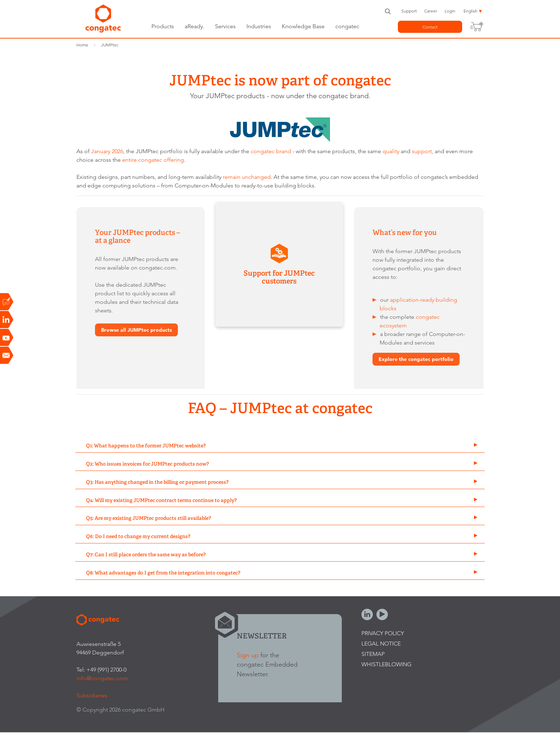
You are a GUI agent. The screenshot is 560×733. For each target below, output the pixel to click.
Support (409, 11)
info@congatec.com (102, 678)
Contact (430, 27)
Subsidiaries (92, 695)
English (471, 11)
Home (82, 45)
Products (163, 26)
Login (450, 11)
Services (225, 26)
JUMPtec (110, 45)
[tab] (280, 446)
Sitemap (373, 654)
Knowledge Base (303, 26)
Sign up (248, 655)
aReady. (194, 26)
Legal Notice (381, 644)
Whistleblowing (386, 664)
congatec (347, 26)
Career (431, 11)
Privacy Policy (383, 633)
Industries (259, 26)
